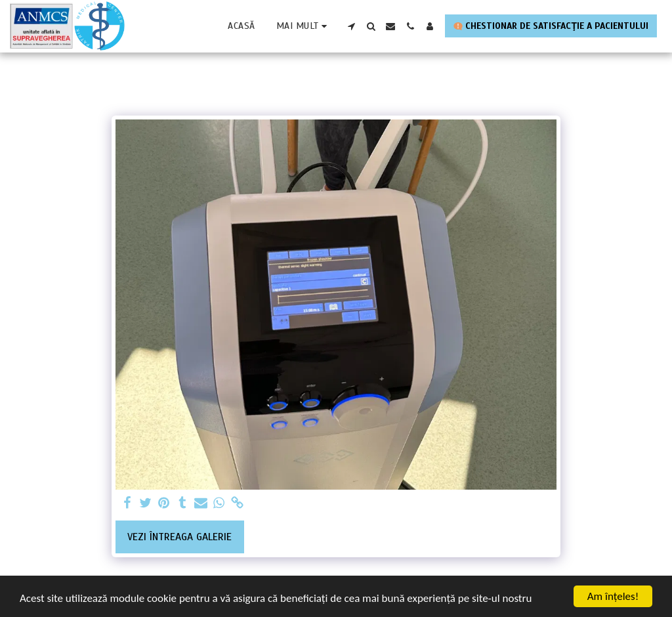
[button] (351, 26)
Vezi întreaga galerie (179, 537)
